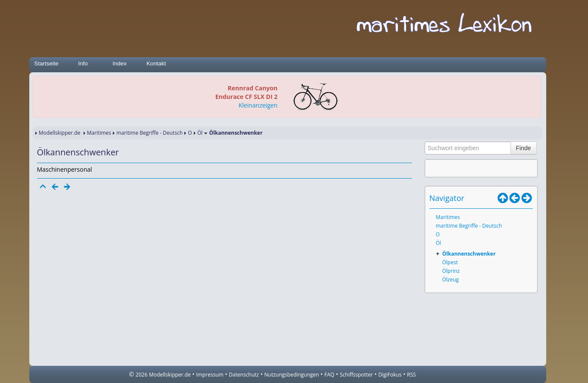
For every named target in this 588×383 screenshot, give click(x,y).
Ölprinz (451, 271)
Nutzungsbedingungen (292, 375)
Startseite (46, 63)
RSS (412, 375)
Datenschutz (244, 375)
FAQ (329, 375)
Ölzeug (451, 280)
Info (83, 63)
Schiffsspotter (356, 375)
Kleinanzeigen (258, 105)
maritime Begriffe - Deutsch (149, 133)
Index (120, 63)
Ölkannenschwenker (469, 254)
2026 (142, 375)
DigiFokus (390, 375)
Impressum (210, 375)
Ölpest (450, 262)
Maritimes (99, 133)
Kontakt (156, 63)
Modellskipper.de (60, 133)
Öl (200, 133)
